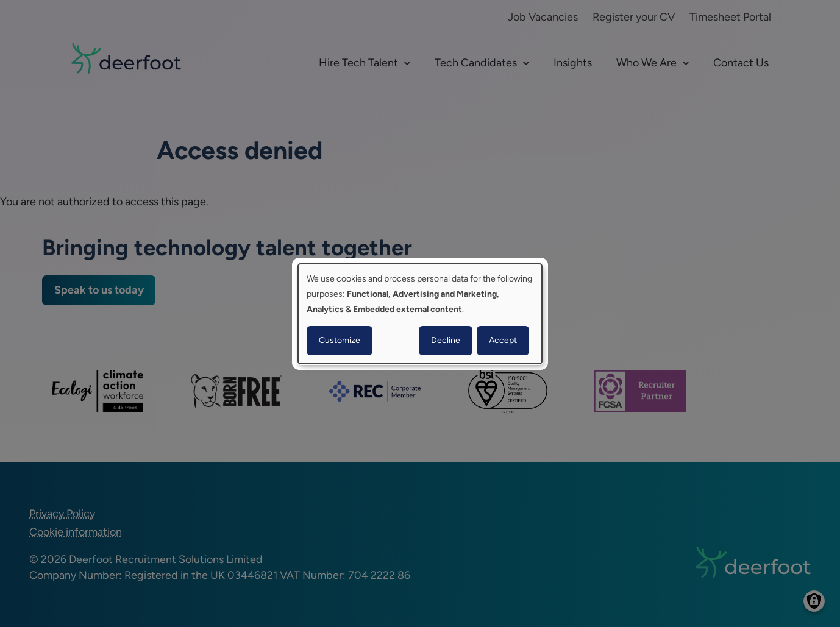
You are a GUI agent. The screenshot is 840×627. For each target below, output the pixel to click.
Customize (340, 340)
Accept (503, 340)
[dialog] (420, 313)
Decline (446, 340)
